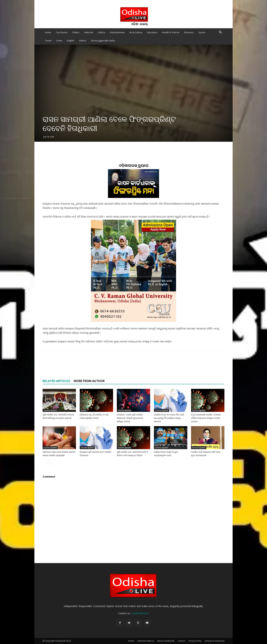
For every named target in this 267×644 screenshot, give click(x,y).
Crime (59, 41)
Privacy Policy (195, 641)
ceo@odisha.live (140, 613)
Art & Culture (136, 32)
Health (84, 410)
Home (48, 32)
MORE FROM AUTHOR (89, 381)
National (89, 32)
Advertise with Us (146, 641)
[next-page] (50, 462)
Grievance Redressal (215, 641)
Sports (202, 32)
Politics (76, 32)
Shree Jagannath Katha (103, 41)
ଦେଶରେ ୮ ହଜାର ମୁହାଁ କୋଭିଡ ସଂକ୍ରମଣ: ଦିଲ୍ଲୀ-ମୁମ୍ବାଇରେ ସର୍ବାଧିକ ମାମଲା (130, 418)
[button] (220, 33)
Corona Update (50, 410)
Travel (48, 41)
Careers (181, 641)
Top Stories (62, 32)
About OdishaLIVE (166, 641)
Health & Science (171, 32)
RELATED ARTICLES (56, 381)
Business (189, 32)
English (71, 41)
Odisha (101, 32)
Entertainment (117, 32)
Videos (83, 41)
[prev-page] (45, 462)
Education (152, 32)
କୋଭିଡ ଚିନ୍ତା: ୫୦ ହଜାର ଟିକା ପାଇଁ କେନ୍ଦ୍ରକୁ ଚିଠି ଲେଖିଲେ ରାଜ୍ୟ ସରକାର (169, 418)
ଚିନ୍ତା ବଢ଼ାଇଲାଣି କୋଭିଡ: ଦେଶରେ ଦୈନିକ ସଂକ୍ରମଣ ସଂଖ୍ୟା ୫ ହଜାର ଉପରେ (206, 418)
